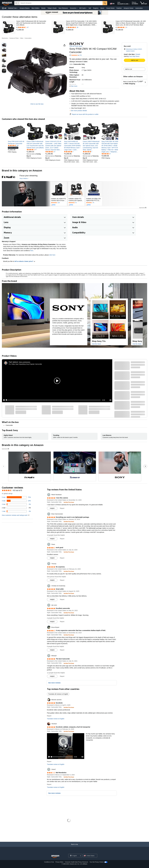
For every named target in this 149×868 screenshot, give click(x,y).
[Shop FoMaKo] (24, 179)
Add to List (129, 69)
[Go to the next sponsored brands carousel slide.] (145, 466)
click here (52, 255)
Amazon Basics (25, 8)
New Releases (63, 8)
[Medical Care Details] (18, 8)
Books (44, 8)
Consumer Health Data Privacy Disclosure (76, 862)
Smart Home (110, 8)
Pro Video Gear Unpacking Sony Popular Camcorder (25, 364)
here (32, 251)
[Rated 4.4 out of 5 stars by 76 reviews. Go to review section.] (76, 203)
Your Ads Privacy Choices (97, 862)
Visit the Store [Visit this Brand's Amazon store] (96, 344)
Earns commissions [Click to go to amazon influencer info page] (25, 362)
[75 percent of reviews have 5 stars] (16, 497)
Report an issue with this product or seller (84, 114)
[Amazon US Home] (55, 856)
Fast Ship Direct (134, 56)
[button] (4, 8)
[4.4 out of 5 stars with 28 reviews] (82, 27)
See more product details (79, 111)
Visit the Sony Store (76, 46)
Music (102, 8)
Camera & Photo (14, 38)
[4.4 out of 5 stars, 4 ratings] (106, 154)
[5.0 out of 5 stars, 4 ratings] (87, 152)
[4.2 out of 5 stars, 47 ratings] (32, 150)
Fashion (119, 8)
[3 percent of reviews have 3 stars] (16, 504)
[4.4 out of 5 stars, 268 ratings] (13, 145)
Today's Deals (52, 8)
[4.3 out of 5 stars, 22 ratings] (50, 152)
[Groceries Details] (77, 8)
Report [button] (62, 508)
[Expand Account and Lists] (129, 4)
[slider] (53, 400)
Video (22, 38)
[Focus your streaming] (29, 176)
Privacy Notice (59, 862)
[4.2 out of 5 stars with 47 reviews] (32, 27)
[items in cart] (144, 3)
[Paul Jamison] (13, 362)
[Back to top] (74, 846)
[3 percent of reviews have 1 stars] (16, 511)
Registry (96, 8)
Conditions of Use (49, 862)
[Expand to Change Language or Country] (80, 856)
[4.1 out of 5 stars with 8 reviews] (131, 27)
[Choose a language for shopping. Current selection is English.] (74, 856)
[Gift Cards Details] (87, 8)
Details (138, 54)
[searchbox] (61, 3)
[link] (32, 30)
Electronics (5, 38)
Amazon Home (129, 8)
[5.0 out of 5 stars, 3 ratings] (69, 152)
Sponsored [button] (143, 208)
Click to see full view (37, 104)
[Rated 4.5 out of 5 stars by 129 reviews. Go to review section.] (59, 203)
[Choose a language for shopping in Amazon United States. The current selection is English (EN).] (112, 3)
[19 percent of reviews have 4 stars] (16, 501)
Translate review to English (56, 719)
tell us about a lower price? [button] (25, 261)
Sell (90, 8)
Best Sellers (36, 8)
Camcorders (28, 38)
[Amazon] (7, 3)
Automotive (139, 8)
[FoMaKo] (9, 177)
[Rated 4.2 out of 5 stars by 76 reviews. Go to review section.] (94, 203)
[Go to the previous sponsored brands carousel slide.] (4, 466)
